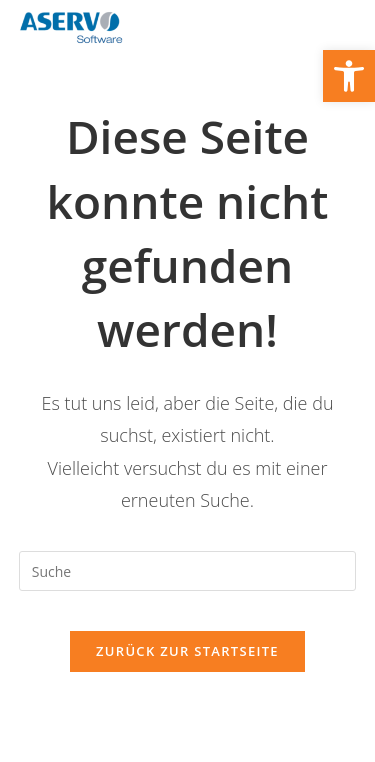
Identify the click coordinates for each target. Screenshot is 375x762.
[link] (349, 76)
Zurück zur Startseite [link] (187, 651)
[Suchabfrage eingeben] (188, 571)
